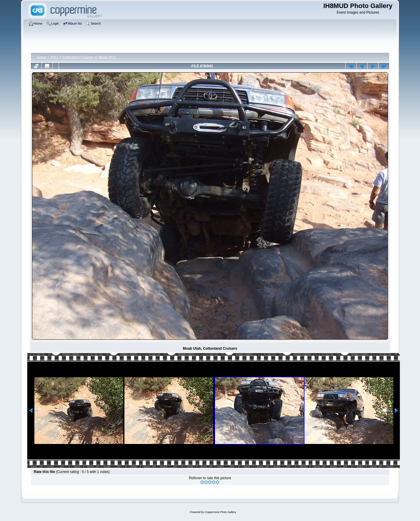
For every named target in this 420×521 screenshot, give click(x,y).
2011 (54, 57)
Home (41, 57)
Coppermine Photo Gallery (220, 512)
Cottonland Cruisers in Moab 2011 (89, 57)
